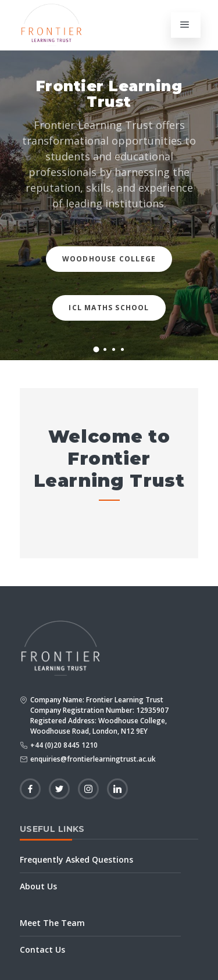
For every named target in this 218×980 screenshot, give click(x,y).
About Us (38, 886)
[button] (96, 349)
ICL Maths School (109, 308)
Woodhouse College (109, 259)
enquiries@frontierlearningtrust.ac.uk (93, 759)
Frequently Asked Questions (76, 859)
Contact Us (42, 950)
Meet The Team (52, 923)
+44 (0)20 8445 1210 (64, 745)
